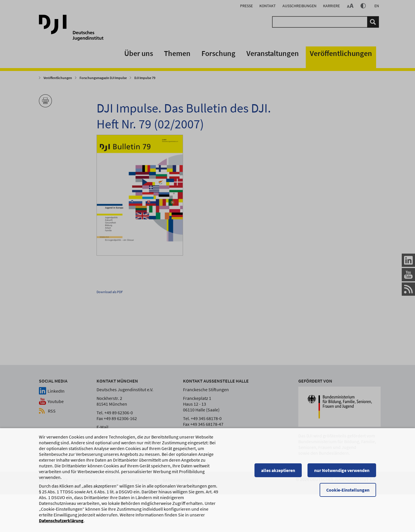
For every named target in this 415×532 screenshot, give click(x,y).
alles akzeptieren (278, 473)
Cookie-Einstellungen (348, 492)
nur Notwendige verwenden (342, 473)
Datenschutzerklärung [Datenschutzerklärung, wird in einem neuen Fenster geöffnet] (61, 523)
